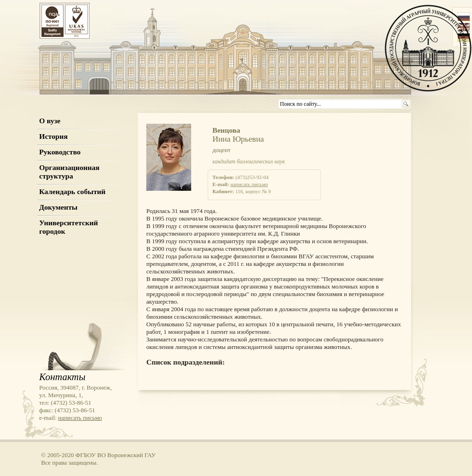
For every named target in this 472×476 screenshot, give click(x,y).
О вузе (50, 121)
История (53, 136)
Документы (58, 207)
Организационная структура (69, 172)
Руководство (60, 152)
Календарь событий (72, 191)
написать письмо (249, 184)
